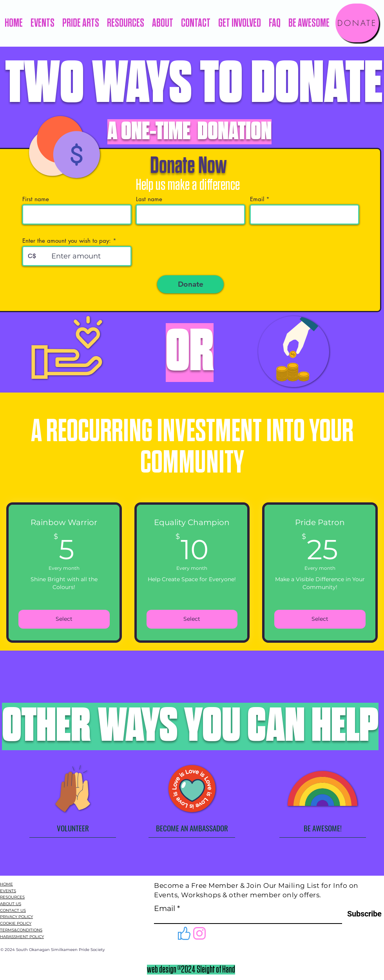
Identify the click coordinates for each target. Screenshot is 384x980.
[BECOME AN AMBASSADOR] (192, 828)
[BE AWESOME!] (323, 828)
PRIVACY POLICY (16, 917)
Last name (149, 199)
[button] (43, 23)
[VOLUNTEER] (73, 828)
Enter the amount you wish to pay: (67, 241)
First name (36, 199)
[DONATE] (357, 23)
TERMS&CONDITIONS (21, 930)
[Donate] (190, 284)
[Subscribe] (362, 914)
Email (257, 199)
